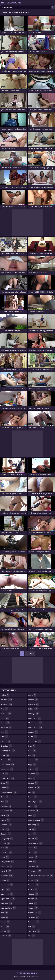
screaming (34, 825)
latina (32, 695)
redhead (33, 811)
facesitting (7, 811)
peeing (33, 797)
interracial (7, 885)
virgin (33, 903)
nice (32, 746)
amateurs (7, 704)
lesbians (34, 704)
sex (32, 829)
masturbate (35, 718)
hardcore (7, 876)
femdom (6, 825)
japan (5, 889)
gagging (6, 834)
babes (5, 723)
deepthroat (7, 769)
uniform (33, 880)
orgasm (33, 760)
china (5, 755)
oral (32, 755)
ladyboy (6, 936)
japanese (7, 903)
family (5, 820)
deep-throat (8, 764)
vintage (33, 899)
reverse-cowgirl (36, 820)
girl (5, 848)
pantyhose (34, 788)
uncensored (35, 871)
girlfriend (7, 852)
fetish (5, 829)
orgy (32, 764)
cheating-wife (8, 751)
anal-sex (6, 714)
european (6, 806)
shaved (33, 838)
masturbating (35, 723)
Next (32, 653)
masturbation (35, 727)
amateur (7, 700)
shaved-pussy (35, 843)
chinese (6, 760)
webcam (34, 917)
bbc (4, 732)
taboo (33, 848)
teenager (33, 866)
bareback (6, 727)
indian (5, 880)
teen (32, 862)
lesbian (33, 700)
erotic (5, 797)
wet (32, 926)
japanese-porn (8, 908)
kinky (5, 917)
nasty (32, 737)
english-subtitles (9, 792)
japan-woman (8, 899)
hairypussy (7, 866)
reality (33, 806)
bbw (5, 737)
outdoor (33, 774)
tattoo (33, 852)
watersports (35, 913)
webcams (34, 922)
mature (33, 732)
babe (5, 718)
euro (5, 801)
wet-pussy (34, 931)
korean (6, 931)
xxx (32, 936)
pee (32, 792)
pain (32, 778)
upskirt (33, 889)
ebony (5, 788)
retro (32, 815)
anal (5, 709)
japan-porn (7, 894)
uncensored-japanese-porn (40, 876)
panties (33, 783)
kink (5, 913)
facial (5, 815)
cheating (6, 746)
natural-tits (35, 741)
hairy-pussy (7, 862)
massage (34, 714)
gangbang (7, 838)
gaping (5, 843)
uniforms (33, 885)
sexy (32, 834)
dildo (5, 783)
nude (32, 751)
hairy (5, 857)
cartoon (6, 741)
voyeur (33, 908)
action (5, 695)
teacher (33, 857)
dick (5, 774)
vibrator (33, 894)
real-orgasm (35, 801)
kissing (5, 922)
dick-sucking (8, 778)
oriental (33, 769)
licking (33, 709)
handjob (6, 871)
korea (5, 926)
